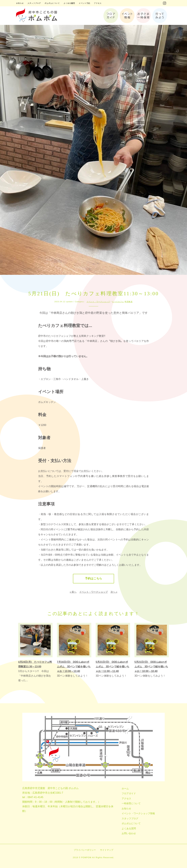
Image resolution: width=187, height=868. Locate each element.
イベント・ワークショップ (98, 302)
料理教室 (129, 302)
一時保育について (131, 804)
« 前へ (73, 592)
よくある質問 (129, 828)
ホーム (125, 788)
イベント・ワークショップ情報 (138, 814)
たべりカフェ (118, 302)
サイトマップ (107, 850)
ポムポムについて (131, 824)
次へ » (114, 592)
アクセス (126, 798)
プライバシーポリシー (85, 850)
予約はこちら (93, 579)
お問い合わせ (129, 834)
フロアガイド (129, 794)
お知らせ (126, 808)
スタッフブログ (130, 818)
